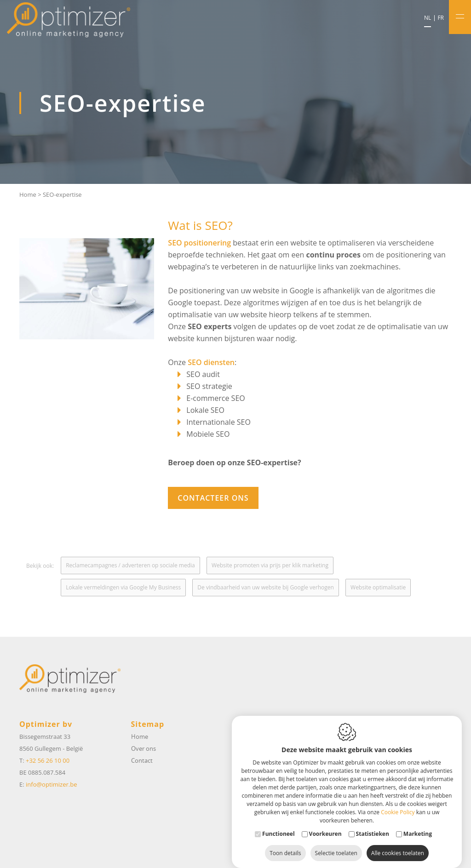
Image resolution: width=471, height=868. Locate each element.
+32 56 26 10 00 (48, 760)
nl (428, 18)
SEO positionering (199, 243)
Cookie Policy (398, 803)
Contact (142, 760)
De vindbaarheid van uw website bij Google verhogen (266, 587)
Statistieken (373, 825)
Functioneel (279, 825)
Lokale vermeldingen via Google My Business (123, 587)
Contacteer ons (213, 498)
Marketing (418, 825)
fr (441, 18)
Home (28, 194)
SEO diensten (211, 362)
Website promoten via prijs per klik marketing (270, 565)
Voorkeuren (325, 825)
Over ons (144, 748)
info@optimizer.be (51, 784)
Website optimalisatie (378, 587)
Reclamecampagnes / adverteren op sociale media (130, 565)
